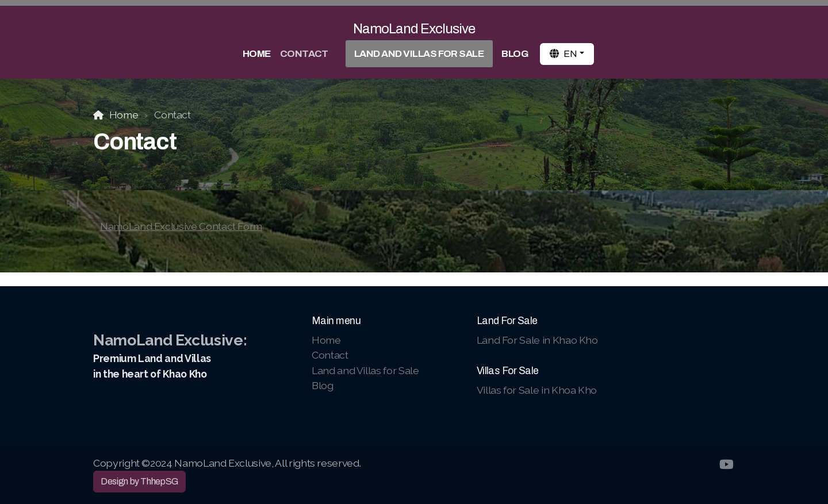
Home (124, 115)
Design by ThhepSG (139, 481)
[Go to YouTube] (726, 464)
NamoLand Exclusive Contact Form (181, 226)
